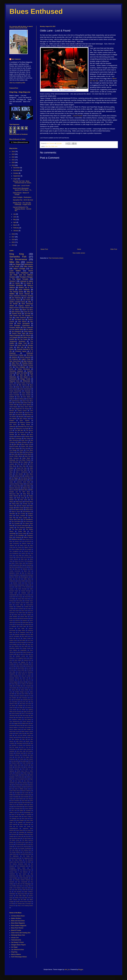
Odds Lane (54, 146)
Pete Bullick (23, 761)
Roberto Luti (30, 777)
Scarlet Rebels (19, 799)
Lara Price (28, 706)
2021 (13, 160)
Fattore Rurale (27, 638)
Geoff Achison (16, 401)
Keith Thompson (23, 698)
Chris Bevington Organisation (20, 325)
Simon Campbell (29, 807)
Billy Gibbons (23, 385)
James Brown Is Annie (24, 674)
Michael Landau (27, 735)
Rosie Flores (29, 510)
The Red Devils (17, 529)
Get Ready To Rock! (17, 942)
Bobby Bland (27, 579)
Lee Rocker (22, 710)
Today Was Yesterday (25, 876)
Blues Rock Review (17, 928)
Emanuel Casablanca (20, 634)
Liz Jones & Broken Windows (21, 284)
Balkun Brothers (22, 442)
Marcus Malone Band (15, 729)
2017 (13, 237)
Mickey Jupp (13, 737)
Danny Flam (17, 615)
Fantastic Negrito (15, 327)
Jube (18, 694)
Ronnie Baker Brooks (17, 510)
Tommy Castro (22, 533)
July (15, 214)
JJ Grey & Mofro (20, 670)
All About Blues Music (18, 916)
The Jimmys (26, 852)
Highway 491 (24, 662)
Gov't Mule (18, 403)
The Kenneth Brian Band (25, 854)
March (15, 225)
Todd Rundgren (13, 878)
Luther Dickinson (21, 318)
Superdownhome (14, 828)
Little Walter (19, 717)
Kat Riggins (15, 478)
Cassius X (12, 589)
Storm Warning (13, 824)
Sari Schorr (27, 300)
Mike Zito (48, 146)
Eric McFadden (15, 636)
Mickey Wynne (22, 737)
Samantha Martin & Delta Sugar (23, 795)
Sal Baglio (17, 793)
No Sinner (28, 753)
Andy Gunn (25, 440)
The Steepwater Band (23, 866)
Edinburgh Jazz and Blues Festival (20, 460)
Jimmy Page (14, 684)
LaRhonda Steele (22, 480)
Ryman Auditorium (27, 791)
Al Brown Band (29, 436)
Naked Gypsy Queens (25, 749)
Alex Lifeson (27, 438)
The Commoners (28, 521)
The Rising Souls (16, 292)
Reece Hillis (13, 506)
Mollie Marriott (14, 496)
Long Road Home (28, 717)
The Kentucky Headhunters (25, 527)
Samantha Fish (18, 257)
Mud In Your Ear (26, 747)
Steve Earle (25, 818)
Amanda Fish (27, 551)
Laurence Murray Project (16, 484)
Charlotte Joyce (26, 593)
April (15, 222)
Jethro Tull (25, 678)
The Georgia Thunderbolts (24, 848)
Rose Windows (23, 783)
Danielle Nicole (17, 314)
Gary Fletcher (15, 646)
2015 (13, 242)
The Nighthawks (14, 856)
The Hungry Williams (15, 852)
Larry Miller (20, 708)
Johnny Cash (18, 476)
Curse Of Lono (28, 312)
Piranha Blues (29, 502)
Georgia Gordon (27, 648)
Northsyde (25, 755)
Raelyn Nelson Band (15, 765)
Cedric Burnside (22, 589)
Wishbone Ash (16, 539)
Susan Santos (19, 830)
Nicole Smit (20, 498)
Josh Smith (19, 413)
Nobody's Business (14, 755)
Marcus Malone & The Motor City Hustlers (20, 727)
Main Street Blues (15, 361)
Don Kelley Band (27, 625)
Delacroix (18, 621)
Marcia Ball (20, 725)
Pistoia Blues (16, 504)
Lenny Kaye (30, 484)
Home (79, 249)
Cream (21, 450)
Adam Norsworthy (14, 543)
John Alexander (27, 686)
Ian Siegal (17, 264)
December (17, 168)
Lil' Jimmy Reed (16, 486)
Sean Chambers (15, 801)
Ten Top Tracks (22, 339)
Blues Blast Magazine (18, 923)
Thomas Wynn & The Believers (19, 872)
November (17, 170)
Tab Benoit (14, 834)
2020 (13, 163)
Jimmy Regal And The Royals (20, 409)
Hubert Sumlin (19, 666)
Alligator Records (29, 547)
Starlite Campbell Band (17, 302)
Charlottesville (13, 595)
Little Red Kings (24, 715)
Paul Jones (24, 500)
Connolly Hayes (29, 601)
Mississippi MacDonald (22, 743)
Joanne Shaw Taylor (19, 333)
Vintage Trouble (25, 379)
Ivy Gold (29, 668)
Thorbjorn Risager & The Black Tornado (21, 278)
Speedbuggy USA (28, 812)
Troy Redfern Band (15, 886)
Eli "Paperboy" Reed (23, 632)
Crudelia (12, 609)
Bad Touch (13, 385)
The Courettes (16, 523)
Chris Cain (25, 448)
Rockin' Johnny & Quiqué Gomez (20, 779)
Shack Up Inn (13, 805)
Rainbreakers (13, 422)
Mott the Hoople (14, 747)
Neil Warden (13, 419)
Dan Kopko (28, 609)
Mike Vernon (19, 741)
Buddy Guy (19, 387)
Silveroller (12, 514)
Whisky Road (18, 898)
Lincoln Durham (15, 713)
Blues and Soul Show (18, 921)
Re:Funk (26, 765)
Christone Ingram (21, 351)
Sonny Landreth (20, 516)
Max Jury (17, 735)
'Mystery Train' (18, 541)
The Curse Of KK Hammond (22, 846)
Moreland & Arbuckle (17, 745)
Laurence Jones (15, 300)
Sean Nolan (25, 801)
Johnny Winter (25, 690)
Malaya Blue (25, 723)
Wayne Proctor (14, 308)
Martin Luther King (20, 733)
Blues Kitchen (15, 577)
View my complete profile (17, 83)
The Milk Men (19, 430)
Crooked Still (28, 607)
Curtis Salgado (26, 393)
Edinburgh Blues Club (18, 935)
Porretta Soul (27, 504)
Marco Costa (28, 725)
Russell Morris (29, 787)
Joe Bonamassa (18, 259)
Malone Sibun (27, 488)
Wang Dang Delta (22, 894)
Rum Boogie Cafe (19, 787)
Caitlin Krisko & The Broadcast (23, 587)
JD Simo (12, 670)
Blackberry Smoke (14, 573)
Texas (27, 836)
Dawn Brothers (13, 617)
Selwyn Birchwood (24, 369)
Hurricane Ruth (29, 666)
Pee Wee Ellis (15, 761)
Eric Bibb (31, 634)
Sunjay (29, 826)
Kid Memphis (17, 700)
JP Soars (29, 670)
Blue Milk (16, 444)
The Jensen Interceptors (22, 525)
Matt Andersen (28, 361)
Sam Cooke (25, 793)
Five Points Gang (19, 642)
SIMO (11, 793)
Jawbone (14, 357)
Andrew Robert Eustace (24, 383)
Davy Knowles (26, 395)
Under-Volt (25, 890)
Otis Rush (18, 757)
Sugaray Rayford (24, 306)
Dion (19, 397)
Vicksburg (18, 537)
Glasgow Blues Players (18, 945)
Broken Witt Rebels (27, 446)
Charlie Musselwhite (15, 391)
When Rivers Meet (27, 308)
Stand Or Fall (15, 814)
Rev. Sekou (28, 767)
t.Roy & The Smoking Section (25, 906)
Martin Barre (24, 490)
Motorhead (28, 745)
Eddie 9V (12, 399)
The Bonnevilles (20, 844)
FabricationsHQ (16, 940)
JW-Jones (30, 355)
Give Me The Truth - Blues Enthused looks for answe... (22, 182)
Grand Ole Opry (22, 468)
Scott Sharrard (29, 799)
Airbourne (19, 436)
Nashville (12, 751)
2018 (13, 234)
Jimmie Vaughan (14, 682)
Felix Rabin (22, 640)
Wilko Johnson (13, 900)
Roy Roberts (17, 785)
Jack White (12, 672)
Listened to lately (26, 281)
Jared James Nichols (25, 405)
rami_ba (67, 970)
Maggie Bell (17, 723)
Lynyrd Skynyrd (27, 722)
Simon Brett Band (18, 807)
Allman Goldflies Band (17, 549)
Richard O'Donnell (14, 769)
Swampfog (21, 832)
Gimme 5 (13, 281)
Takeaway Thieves (23, 834)
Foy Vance (29, 642)
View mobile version (79, 253)
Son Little (19, 812)
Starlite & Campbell (26, 814)
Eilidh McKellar (14, 462)
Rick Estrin (13, 424)
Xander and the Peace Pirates (23, 902)
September (17, 176)
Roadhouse (18, 773)
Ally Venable (28, 549)
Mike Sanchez (15, 739)
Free (19, 464)
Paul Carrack (30, 759)
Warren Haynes (28, 537)
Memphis (21, 417)
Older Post (114, 249)
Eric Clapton (24, 462)
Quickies (30, 262)
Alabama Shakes (26, 543)
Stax (11, 816)
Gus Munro (26, 654)
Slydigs (21, 810)
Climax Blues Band (23, 599)
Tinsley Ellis (22, 531)
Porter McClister (27, 763)
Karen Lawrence (20, 696)
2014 (13, 245)
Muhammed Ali (13, 749)
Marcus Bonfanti (14, 490)
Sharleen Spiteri (23, 805)
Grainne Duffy (13, 654)
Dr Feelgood (13, 626)
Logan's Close (26, 359)
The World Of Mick (25, 870)
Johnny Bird (15, 690)
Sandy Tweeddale (14, 797)
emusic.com (12, 906)
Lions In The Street (26, 713)
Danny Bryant (29, 452)
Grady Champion (27, 652)
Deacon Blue (24, 617)
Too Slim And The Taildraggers (23, 884)
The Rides (28, 862)
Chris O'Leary (19, 597)
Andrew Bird (25, 553)
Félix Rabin (22, 644)
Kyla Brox (12, 480)
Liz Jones (16, 283)
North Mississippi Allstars (19, 957)
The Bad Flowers (27, 838)
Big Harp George (14, 567)
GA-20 (25, 464)
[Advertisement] (79, 229)
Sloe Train (14, 810)
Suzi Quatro (28, 830)
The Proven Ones (22, 432)
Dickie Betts (26, 623)
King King (17, 254)
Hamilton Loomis (20, 656)
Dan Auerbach (20, 609)
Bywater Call (23, 585)
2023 (13, 154)
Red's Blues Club (19, 767)
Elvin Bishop (20, 399)
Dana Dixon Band (14, 611)
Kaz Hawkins (13, 698)
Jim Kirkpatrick (16, 331)
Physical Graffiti (16, 763)
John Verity (30, 688)
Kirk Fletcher (27, 335)
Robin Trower (20, 508)
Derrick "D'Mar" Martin (16, 456)
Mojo (32, 743)
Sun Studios (20, 826)
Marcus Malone (16, 954)
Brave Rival (28, 583)
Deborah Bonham (24, 619)
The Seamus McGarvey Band (18, 864)
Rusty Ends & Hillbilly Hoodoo (20, 789)
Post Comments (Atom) (56, 258)
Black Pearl (27, 571)
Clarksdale (28, 391)
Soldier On (12, 812)
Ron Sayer (18, 781)
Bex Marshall (28, 565)
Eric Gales (27, 298)
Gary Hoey (22, 466)
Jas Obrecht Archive (17, 950)
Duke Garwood (14, 458)
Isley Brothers (21, 668)
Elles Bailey (28, 266)
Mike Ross (15, 363)
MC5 (11, 723)
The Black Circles (14, 840)
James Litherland (14, 676)
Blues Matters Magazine (19, 926)
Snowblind (28, 810)
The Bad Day (21, 375)
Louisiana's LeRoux (17, 720)
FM (19, 638)
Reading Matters (28, 363)
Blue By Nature (26, 573)
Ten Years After (20, 836)
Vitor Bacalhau (18, 892)
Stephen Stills (18, 816)
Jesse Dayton (13, 407)
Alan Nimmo (22, 322)
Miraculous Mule (14, 494)
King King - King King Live (20, 92)
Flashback (25, 273)
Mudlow (29, 417)
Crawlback (19, 607)
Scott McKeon (27, 512)
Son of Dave (21, 514)
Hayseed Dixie (27, 660)
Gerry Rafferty (13, 650)
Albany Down (23, 545)
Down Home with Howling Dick (21, 933)
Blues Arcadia (19, 575)
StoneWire (28, 822)
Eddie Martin (26, 458)
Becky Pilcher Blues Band (19, 563)
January (16, 231)
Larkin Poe (12, 708)
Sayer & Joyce (16, 512)
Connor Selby (19, 605)
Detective (25, 621)
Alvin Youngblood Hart (15, 551)
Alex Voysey (18, 547)
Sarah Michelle (24, 797)
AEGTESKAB (28, 541)
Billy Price (17, 569)
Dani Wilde (20, 452)
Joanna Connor (22, 411)
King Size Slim (24, 702)
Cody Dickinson (14, 393)
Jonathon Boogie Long (21, 692)
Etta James (25, 636)
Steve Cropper (23, 518)
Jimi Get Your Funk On (24, 680)
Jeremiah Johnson (14, 678)
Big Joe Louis (23, 567)
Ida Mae (13, 668)
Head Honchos (13, 662)
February (16, 228)
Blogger (81, 970)
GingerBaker (24, 650)
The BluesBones (28, 519)
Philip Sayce (19, 502)
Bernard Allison (19, 565)
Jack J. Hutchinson (22, 472)
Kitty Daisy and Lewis (25, 704)
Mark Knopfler (27, 729)
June (15, 217)
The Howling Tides (26, 850)
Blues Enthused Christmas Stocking (21, 296)
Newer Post (44, 249)
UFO (11, 890)
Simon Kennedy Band (17, 809)
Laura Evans (13, 710)
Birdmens (25, 569)
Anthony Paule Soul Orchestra (23, 557)
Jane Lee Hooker (26, 676)
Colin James (19, 601)
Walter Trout (22, 343)
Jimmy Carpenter (25, 357)
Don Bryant (18, 625)
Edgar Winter (22, 630)
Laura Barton (28, 708)
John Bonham (13, 688)
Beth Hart (20, 347)
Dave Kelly (14, 454)
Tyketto (29, 888)
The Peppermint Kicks (27, 858)
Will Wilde (24, 900)
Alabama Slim (13, 545)
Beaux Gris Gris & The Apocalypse (24, 561)
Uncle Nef (17, 890)
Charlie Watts (13, 593)
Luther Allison (27, 486)
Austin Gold (21, 345)
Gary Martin (25, 646)
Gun (20, 654)
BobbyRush (12, 581)
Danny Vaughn (27, 615)
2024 (13, 152)
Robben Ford (16, 365)
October (16, 173)
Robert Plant (24, 775)
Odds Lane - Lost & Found (21, 186)
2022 (13, 157)
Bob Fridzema (16, 312)
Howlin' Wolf (13, 405)
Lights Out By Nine (28, 712)
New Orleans (24, 419)
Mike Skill (25, 739)
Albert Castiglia (19, 269)
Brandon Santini (17, 583)
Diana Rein (18, 623)
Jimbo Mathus (28, 331)
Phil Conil (31, 761)
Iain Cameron (16, 59)
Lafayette (20, 706)
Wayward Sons (14, 381)
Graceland (18, 652)
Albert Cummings (16, 438)
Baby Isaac (24, 559)
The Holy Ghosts (14, 850)
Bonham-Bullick (21, 581)
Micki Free (30, 737)
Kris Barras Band (26, 478)
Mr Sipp (23, 496)
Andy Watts (18, 555)
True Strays (25, 886)
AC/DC (11, 383)
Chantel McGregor (26, 591)
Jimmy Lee (30, 682)
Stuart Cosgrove (24, 824)
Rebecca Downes (25, 422)
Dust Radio (21, 628)
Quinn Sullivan (25, 420)
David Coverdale (14, 395)
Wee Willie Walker (21, 896)
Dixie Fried (28, 456)
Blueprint (12, 575)
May (15, 220)
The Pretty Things (17, 860)
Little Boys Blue (13, 715)
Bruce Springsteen (24, 323)
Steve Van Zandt (22, 373)
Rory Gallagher (21, 367)
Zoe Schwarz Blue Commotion (23, 904)
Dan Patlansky (16, 298)
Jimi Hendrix (19, 474)
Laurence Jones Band (23, 482)
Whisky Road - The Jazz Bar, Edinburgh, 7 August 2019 (22, 204)
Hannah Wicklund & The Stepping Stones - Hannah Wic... (22, 209)
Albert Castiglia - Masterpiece (22, 197)
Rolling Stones (25, 424)
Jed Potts (28, 314)
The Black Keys (20, 320)
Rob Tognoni (23, 506)
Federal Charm (13, 640)
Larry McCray (19, 415)
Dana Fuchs (24, 611)
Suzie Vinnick (13, 832)
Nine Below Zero (26, 337)
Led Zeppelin (14, 337)
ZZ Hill (11, 904)
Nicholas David (20, 753)
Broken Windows (14, 585)
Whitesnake (27, 381)
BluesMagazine (25, 577)
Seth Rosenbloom (27, 803)
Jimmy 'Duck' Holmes (27, 407)
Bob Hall (18, 579)
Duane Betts (23, 626)
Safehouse (12, 426)
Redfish (12, 339)
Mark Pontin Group (14, 731)
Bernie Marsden (25, 294)
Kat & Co (29, 696)
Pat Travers (21, 759)
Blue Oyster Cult (26, 444)
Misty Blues (27, 494)
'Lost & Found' (77, 116)
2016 (13, 240)
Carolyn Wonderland (25, 389)
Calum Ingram (15, 448)
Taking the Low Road (22, 428)
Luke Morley (28, 720)
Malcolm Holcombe (15, 488)
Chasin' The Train (23, 595)
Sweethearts (30, 832)
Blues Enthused (36, 11)
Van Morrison (22, 434)
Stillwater (20, 822)
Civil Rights (12, 599)
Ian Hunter (30, 329)
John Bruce (22, 688)
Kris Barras (12, 706)
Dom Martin (27, 397)
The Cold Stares (16, 521)
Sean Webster (24, 290)
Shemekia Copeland (16, 371)
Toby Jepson (23, 874)
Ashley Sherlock (14, 559)
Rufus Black (25, 785)
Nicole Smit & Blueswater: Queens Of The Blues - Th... (23, 189)
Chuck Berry (28, 597)
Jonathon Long (29, 476)
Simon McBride (29, 809)
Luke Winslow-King (14, 722)
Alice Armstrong (14, 440)
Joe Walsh (18, 686)
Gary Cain (30, 644)
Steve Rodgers (20, 820)
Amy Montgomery (14, 553)
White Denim (28, 898)
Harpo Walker (18, 660)
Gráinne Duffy (27, 403)
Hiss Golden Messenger (22, 664)
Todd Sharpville (24, 878)
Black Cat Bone (28, 310)
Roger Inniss (29, 508)
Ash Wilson (16, 310)
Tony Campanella (22, 882)
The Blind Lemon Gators (22, 842)
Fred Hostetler (13, 644)
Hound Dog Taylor (21, 470)
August (16, 179)
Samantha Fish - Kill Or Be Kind (23, 200)
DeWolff (12, 397)
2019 (13, 165)
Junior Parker (25, 694)
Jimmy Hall (23, 682)
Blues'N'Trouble (14, 446)
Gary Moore (30, 399)
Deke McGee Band (25, 454)
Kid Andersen (14, 359)
